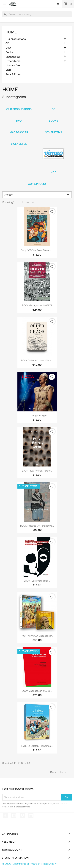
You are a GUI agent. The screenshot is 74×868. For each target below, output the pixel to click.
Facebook (5, 815)
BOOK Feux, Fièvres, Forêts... (37, 471)
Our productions (16, 39)
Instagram (31, 815)
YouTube (14, 815)
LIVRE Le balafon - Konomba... (37, 746)
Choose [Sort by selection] (37, 195)
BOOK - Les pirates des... (37, 581)
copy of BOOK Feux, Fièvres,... (37, 250)
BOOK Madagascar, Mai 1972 (37, 305)
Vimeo (22, 815)
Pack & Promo (14, 74)
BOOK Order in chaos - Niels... (37, 360)
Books (9, 52)
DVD (8, 48)
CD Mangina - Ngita (37, 415)
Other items (13, 61)
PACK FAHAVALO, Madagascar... (37, 636)
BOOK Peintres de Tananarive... (37, 526)
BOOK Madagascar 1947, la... (37, 691)
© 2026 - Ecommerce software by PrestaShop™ (29, 864)
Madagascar (13, 57)
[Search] (37, 14)
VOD (8, 70)
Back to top (59, 772)
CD (7, 43)
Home (11, 32)
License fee (13, 66)
